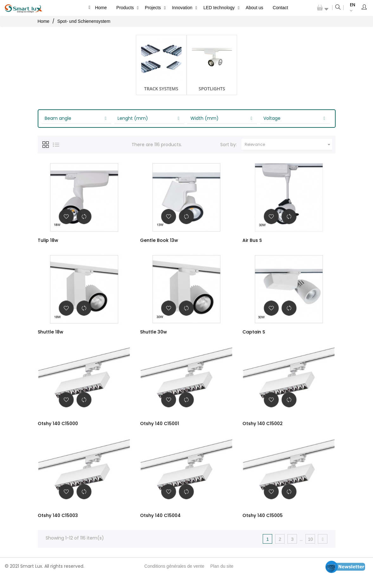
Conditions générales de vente (174, 578)
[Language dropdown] (349, 8)
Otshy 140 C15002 (263, 430)
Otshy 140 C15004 (160, 524)
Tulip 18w (48, 240)
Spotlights (212, 89)
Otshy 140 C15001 (160, 430)
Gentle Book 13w (159, 240)
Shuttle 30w (154, 335)
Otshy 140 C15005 (263, 524)
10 (311, 551)
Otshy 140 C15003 (58, 524)
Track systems (161, 89)
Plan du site (222, 578)
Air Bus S (252, 240)
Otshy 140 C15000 (58, 430)
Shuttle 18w (51, 335)
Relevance (289, 145)
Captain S (254, 335)
